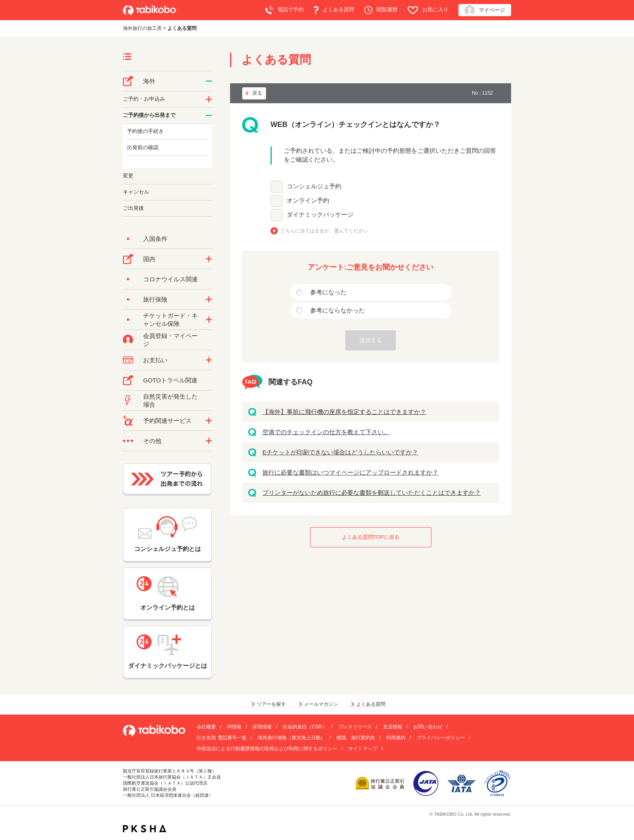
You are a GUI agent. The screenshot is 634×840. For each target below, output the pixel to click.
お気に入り (428, 10)
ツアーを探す (271, 704)
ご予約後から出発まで (149, 115)
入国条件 (155, 239)
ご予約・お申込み (144, 99)
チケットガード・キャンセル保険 (170, 320)
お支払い (155, 360)
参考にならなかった (337, 310)
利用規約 (396, 738)
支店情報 (393, 727)
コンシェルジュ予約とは (168, 534)
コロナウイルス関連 (170, 279)
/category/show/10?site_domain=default (209, 300)
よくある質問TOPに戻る (371, 537)
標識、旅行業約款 (356, 738)
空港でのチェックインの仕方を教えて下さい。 (326, 432)
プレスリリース (355, 727)
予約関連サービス (167, 421)
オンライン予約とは (167, 593)
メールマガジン (321, 704)
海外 (149, 81)
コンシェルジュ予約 (314, 186)
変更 (128, 176)
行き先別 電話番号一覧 (221, 738)
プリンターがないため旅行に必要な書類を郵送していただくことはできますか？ (372, 493)
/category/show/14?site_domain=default (209, 99)
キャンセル (136, 192)
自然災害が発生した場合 (170, 400)
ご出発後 (133, 208)
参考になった (328, 292)
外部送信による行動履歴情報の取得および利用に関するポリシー (267, 749)
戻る (257, 93)
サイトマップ (363, 749)
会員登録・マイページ (170, 340)
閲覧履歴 (381, 10)
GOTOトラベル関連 (170, 380)
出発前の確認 (143, 147)
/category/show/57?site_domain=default (209, 259)
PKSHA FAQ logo (145, 829)
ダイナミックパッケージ (320, 214)
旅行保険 (155, 299)
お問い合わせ (428, 727)
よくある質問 (334, 10)
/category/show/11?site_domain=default (209, 421)
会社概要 (206, 727)
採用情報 (262, 727)
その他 (152, 441)
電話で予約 (284, 10)
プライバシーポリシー (441, 738)
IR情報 (234, 727)
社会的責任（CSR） (305, 727)
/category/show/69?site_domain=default (209, 320)
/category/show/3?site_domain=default (209, 441)
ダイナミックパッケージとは (168, 652)
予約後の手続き (145, 131)
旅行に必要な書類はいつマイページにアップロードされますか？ (350, 472)
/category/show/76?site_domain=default (209, 81)
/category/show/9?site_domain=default (209, 360)
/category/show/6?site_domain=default (209, 116)
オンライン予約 (308, 200)
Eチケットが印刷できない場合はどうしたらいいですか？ (340, 452)
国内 (149, 259)
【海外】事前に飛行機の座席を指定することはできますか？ (344, 412)
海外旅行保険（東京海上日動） (292, 738)
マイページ (485, 10)
